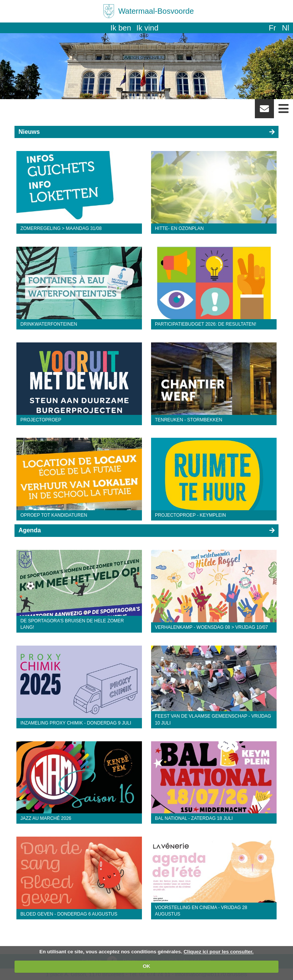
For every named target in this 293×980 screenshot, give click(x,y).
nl (286, 28)
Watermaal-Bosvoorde (156, 11)
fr (272, 28)
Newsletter (264, 111)
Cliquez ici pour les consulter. (219, 952)
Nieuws (29, 132)
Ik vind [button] (148, 28)
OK (146, 966)
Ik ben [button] (121, 28)
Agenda (30, 530)
